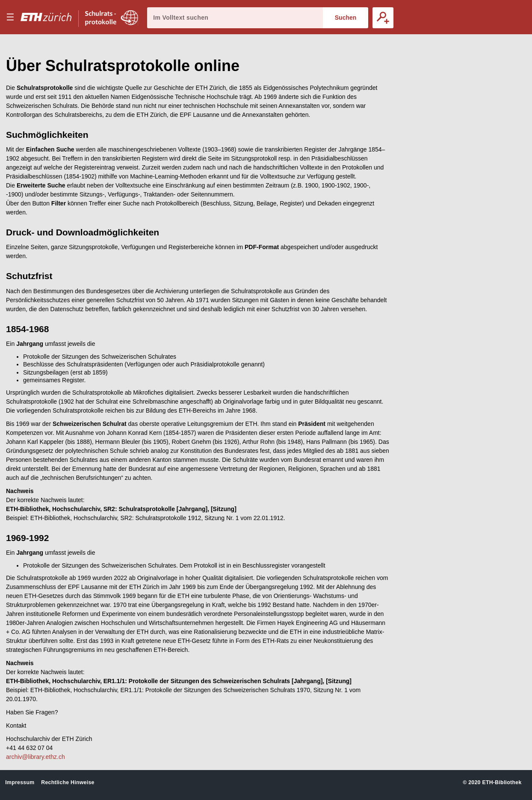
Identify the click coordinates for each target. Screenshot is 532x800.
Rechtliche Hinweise (68, 782)
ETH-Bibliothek (502, 782)
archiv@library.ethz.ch (35, 757)
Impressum (20, 782)
